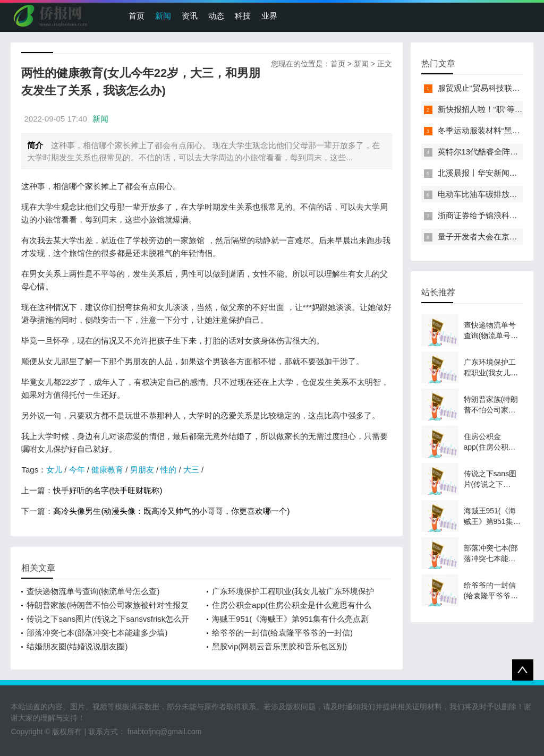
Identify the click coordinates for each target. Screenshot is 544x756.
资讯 (190, 16)
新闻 (163, 16)
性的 (168, 470)
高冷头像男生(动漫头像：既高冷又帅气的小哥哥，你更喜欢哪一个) (171, 511)
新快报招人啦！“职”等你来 (484, 109)
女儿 (54, 470)
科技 (243, 16)
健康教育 (107, 470)
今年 (77, 470)
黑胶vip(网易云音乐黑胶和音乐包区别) (279, 646)
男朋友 (142, 470)
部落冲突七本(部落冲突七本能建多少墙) (97, 633)
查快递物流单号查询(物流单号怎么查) (93, 591)
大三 (191, 470)
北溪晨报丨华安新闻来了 (482, 173)
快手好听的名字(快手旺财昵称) (108, 490)
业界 (269, 16)
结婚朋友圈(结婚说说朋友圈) (77, 646)
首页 (137, 16)
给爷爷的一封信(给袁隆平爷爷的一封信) (282, 633)
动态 (216, 16)
